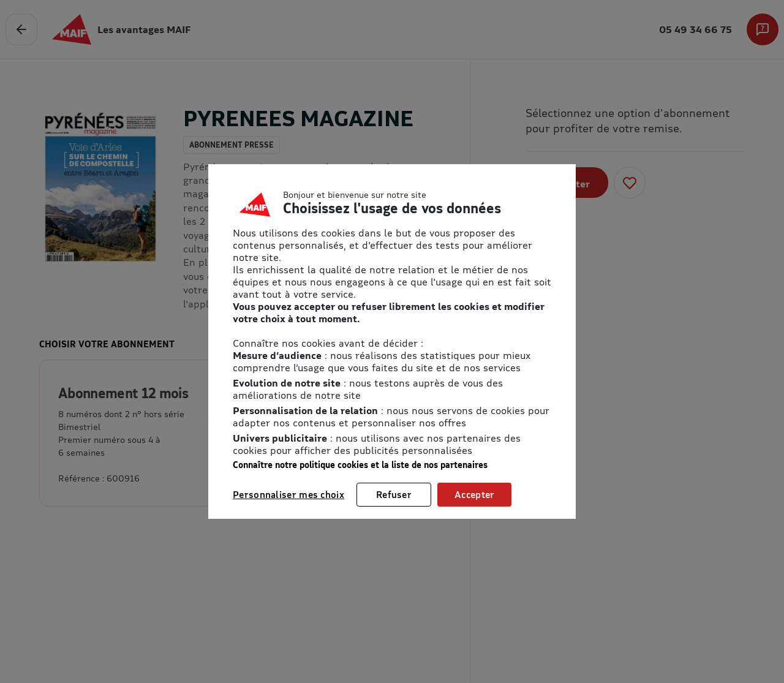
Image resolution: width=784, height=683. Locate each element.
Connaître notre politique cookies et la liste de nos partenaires (360, 465)
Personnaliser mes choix (288, 494)
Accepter (474, 494)
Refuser (394, 494)
